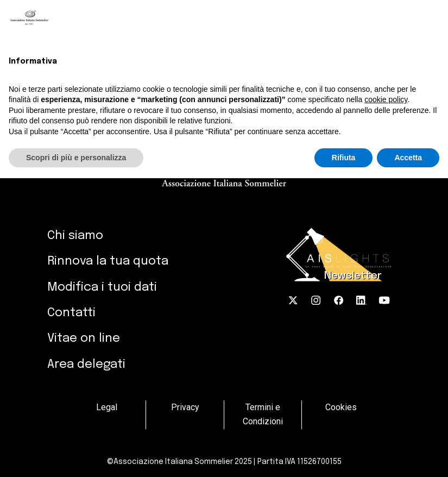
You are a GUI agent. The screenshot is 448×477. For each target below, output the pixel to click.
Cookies (341, 407)
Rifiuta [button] (344, 158)
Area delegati (86, 364)
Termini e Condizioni (263, 414)
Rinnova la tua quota (108, 261)
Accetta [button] (408, 158)
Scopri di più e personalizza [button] (76, 158)
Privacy (185, 407)
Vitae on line (84, 338)
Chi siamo (75, 236)
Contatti (71, 313)
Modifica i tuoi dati (102, 287)
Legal (107, 407)
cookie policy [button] (386, 99)
